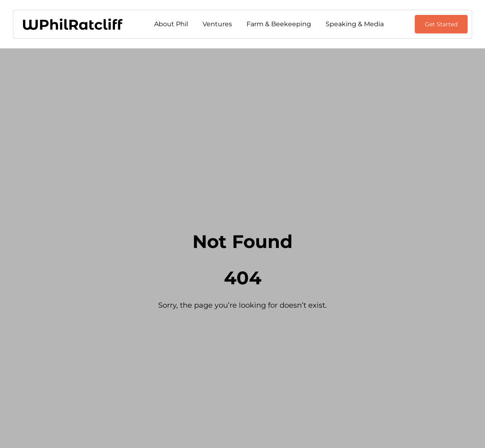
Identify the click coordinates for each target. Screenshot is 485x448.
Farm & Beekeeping (279, 24)
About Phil (171, 24)
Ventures (217, 24)
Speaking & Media (355, 24)
